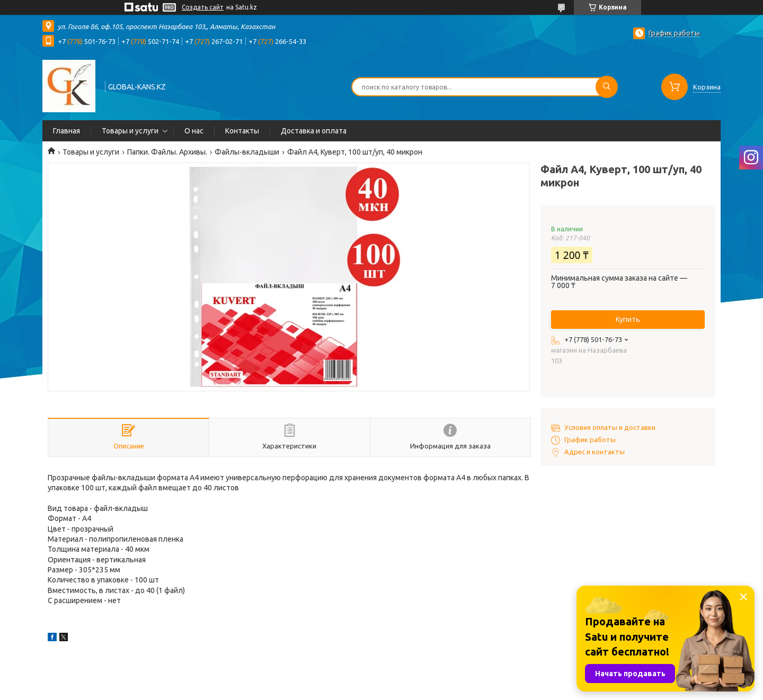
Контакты (242, 131)
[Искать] (607, 87)
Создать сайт (203, 7)
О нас (194, 131)
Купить (628, 319)
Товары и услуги (130, 131)
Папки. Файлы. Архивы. (167, 152)
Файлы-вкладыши (247, 152)
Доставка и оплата (314, 131)
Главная (66, 131)
